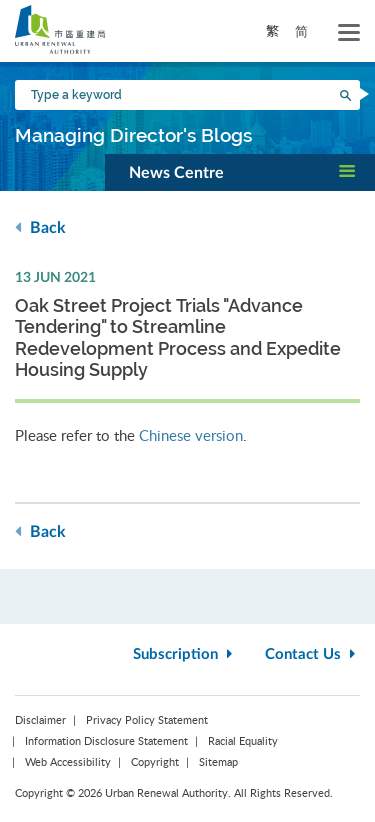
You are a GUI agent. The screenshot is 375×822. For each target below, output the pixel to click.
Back (40, 227)
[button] (240, 172)
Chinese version (191, 435)
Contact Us (312, 654)
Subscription (185, 654)
